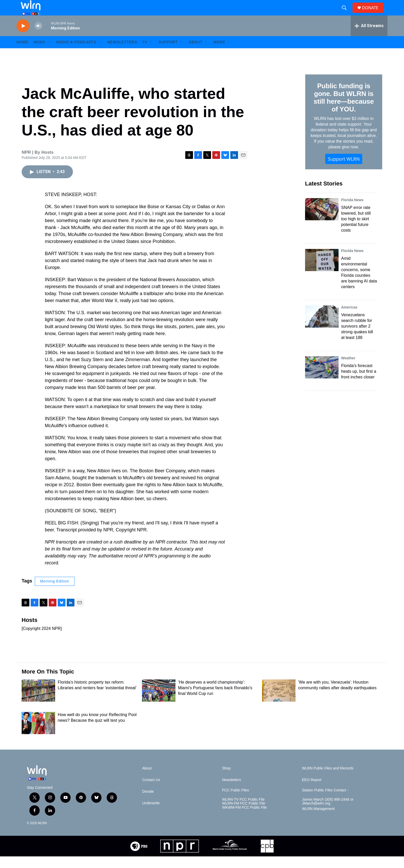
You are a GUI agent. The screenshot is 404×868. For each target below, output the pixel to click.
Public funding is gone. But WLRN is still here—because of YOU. (344, 109)
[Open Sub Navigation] (49, 54)
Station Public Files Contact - (325, 802)
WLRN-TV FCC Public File (243, 811)
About (196, 54)
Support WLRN (344, 171)
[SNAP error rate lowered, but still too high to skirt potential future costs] (322, 221)
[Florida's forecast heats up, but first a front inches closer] (322, 379)
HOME (22, 54)
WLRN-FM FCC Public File (244, 815)
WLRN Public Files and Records (328, 780)
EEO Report (312, 792)
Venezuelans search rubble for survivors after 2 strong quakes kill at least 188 (357, 338)
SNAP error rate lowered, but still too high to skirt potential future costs (356, 230)
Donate (148, 803)
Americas (349, 319)
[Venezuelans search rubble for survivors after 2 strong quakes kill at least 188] (322, 328)
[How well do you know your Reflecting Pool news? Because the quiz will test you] (38, 735)
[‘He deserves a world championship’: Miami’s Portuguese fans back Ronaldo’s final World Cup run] (159, 702)
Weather (348, 370)
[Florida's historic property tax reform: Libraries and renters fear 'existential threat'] (38, 702)
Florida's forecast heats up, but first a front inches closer (359, 383)
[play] (23, 38)
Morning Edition (55, 593)
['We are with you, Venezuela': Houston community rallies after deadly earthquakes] (279, 702)
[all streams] (369, 37)
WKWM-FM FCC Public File (244, 819)
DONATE (373, 14)
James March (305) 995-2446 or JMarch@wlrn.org (328, 813)
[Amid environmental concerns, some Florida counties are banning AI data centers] (322, 272)
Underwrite (151, 815)
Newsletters (122, 54)
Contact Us (151, 792)
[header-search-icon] (346, 14)
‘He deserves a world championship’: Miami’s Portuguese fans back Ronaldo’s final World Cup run (215, 699)
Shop (226, 780)
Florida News (352, 212)
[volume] (38, 38)
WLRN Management (318, 820)
